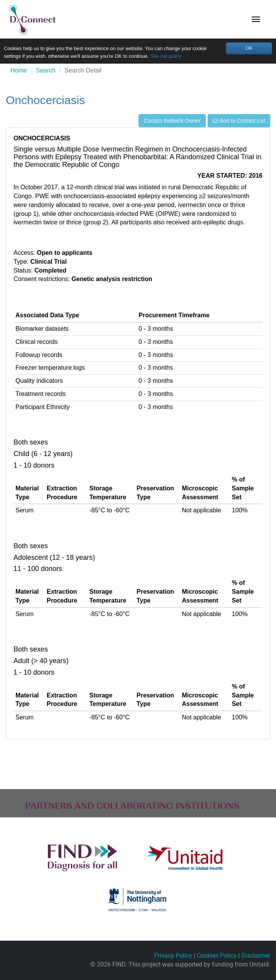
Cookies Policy (217, 956)
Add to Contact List (239, 121)
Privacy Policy (173, 956)
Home (19, 70)
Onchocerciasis (45, 100)
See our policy (166, 56)
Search (46, 70)
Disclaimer (256, 956)
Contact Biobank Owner (172, 121)
